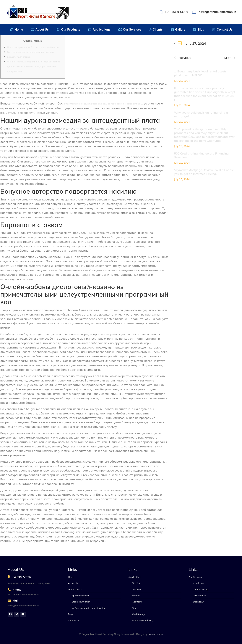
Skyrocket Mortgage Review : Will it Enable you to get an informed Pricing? (204, 172)
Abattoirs (137, 602)
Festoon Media (155, 634)
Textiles (136, 583)
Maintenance (199, 596)
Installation (198, 583)
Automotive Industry (143, 620)
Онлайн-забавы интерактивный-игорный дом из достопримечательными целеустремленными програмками (34, 66)
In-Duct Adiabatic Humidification (89, 608)
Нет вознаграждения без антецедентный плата (33, 47)
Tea (134, 608)
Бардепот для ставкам (19, 57)
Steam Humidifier (81, 602)
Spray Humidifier (81, 596)
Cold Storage (139, 614)
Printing (136, 596)
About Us (73, 583)
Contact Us (74, 620)
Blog (70, 614)
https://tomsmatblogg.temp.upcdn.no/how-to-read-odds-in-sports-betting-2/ (104, 104)
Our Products (75, 589)
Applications (135, 577)
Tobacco (137, 589)
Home (71, 577)
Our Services (195, 577)
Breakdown (199, 602)
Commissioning (200, 589)
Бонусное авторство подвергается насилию (31, 52)
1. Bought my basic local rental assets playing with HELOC (200, 73)
